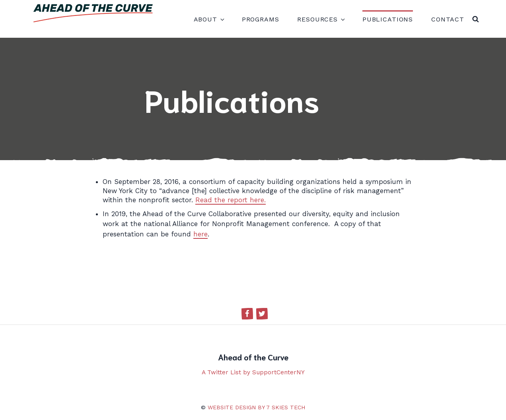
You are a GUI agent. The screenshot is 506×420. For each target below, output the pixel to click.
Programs (261, 19)
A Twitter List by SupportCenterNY (253, 372)
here (200, 234)
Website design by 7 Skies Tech (256, 407)
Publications (388, 19)
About (209, 19)
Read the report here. (231, 200)
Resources (321, 19)
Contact (448, 19)
